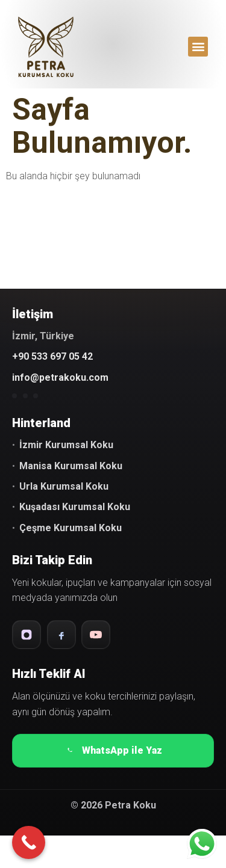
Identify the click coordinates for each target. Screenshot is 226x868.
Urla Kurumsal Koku (64, 486)
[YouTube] (96, 635)
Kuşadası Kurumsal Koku (75, 507)
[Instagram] (27, 635)
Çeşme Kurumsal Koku (71, 528)
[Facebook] (61, 635)
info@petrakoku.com (60, 377)
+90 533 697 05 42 (52, 356)
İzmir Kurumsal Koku (66, 445)
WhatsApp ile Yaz (113, 751)
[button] (198, 47)
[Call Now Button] (29, 842)
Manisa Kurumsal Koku (71, 466)
